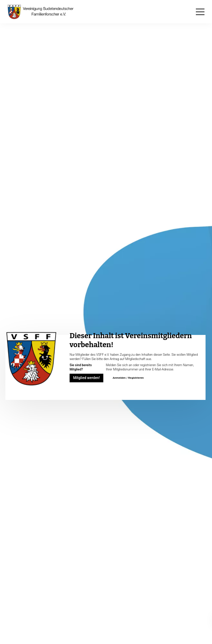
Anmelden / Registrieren (128, 378)
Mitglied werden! (86, 378)
